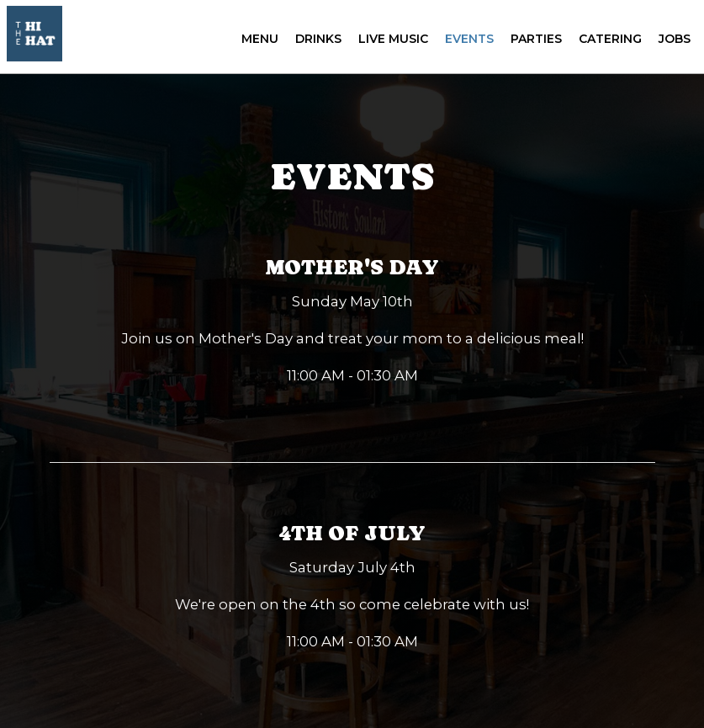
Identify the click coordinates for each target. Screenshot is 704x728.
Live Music (390, 42)
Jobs (671, 42)
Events (466, 42)
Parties (533, 42)
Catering (607, 42)
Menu (257, 42)
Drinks (315, 42)
